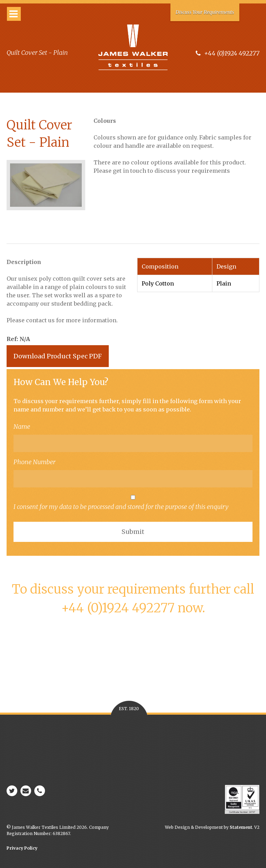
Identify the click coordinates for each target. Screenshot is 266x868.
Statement (241, 827)
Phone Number (34, 462)
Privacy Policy (22, 848)
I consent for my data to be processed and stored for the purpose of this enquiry (133, 503)
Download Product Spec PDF (58, 356)
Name (22, 427)
